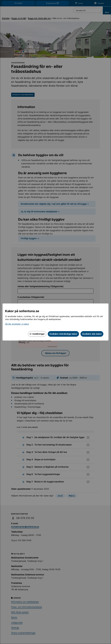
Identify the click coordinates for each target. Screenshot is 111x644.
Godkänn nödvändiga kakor (63, 334)
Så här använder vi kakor (17, 324)
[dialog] (55, 322)
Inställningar (37, 334)
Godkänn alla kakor (92, 334)
